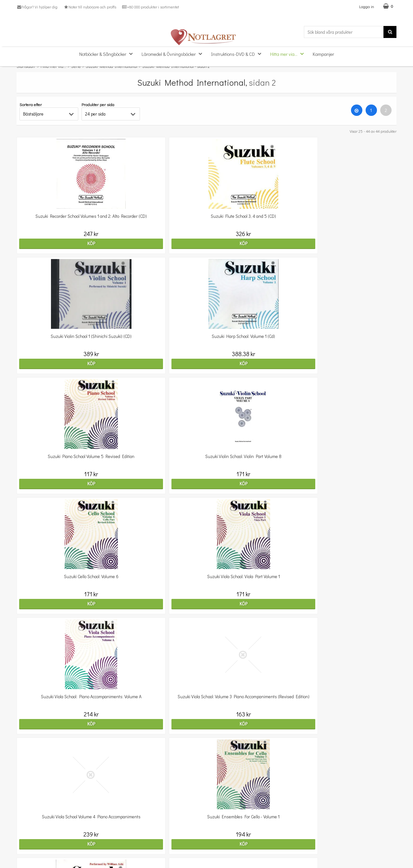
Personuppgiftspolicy (37, 847)
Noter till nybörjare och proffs (90, 7)
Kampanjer (323, 54)
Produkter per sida (98, 104)
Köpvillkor (26, 837)
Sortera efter (31, 104)
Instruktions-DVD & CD (238, 54)
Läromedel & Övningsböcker (174, 54)
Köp (63, 243)
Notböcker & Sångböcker (108, 54)
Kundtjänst (27, 817)
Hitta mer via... (289, 54)
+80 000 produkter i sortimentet (150, 7)
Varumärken (29, 856)
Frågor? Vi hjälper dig (37, 7)
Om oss (24, 827)
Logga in (367, 6)
